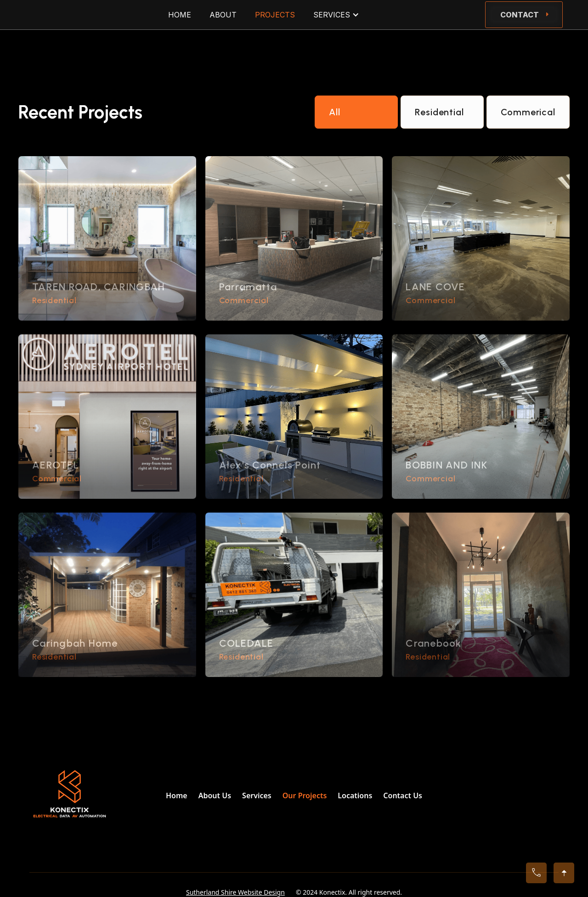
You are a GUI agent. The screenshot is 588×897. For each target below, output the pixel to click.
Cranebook (433, 643)
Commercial (244, 300)
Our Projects (305, 795)
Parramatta (248, 287)
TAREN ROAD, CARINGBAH (99, 287)
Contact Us (403, 795)
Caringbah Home (75, 643)
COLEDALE (246, 643)
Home (177, 795)
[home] (34, 15)
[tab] (356, 112)
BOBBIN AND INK (447, 465)
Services (257, 795)
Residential (54, 300)
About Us (215, 795)
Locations (355, 795)
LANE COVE (435, 287)
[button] (336, 15)
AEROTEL (56, 465)
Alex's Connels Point (270, 465)
